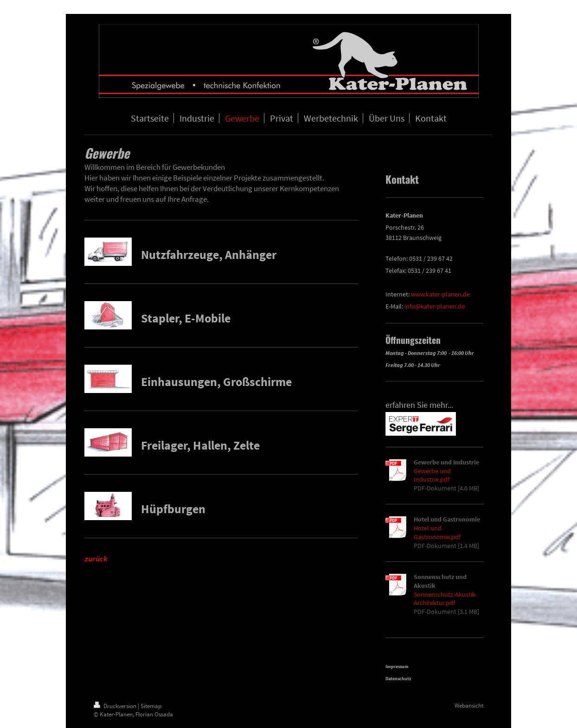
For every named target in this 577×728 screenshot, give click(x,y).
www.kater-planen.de (440, 294)
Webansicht (469, 705)
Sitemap (151, 706)
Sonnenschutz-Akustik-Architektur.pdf (445, 599)
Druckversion (116, 706)
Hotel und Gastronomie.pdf (437, 532)
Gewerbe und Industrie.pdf (432, 475)
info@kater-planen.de (435, 306)
